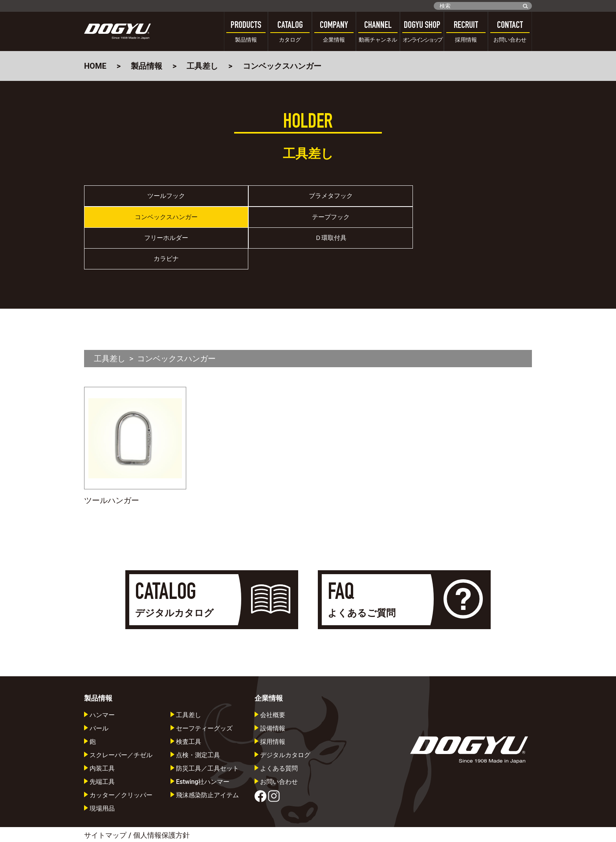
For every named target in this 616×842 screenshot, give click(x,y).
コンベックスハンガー (364, 199)
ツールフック (140, 199)
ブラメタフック (252, 199)
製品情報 (147, 66)
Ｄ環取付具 (252, 225)
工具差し (202, 66)
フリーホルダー (140, 225)
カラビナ (364, 225)
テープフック (476, 199)
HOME (95, 66)
